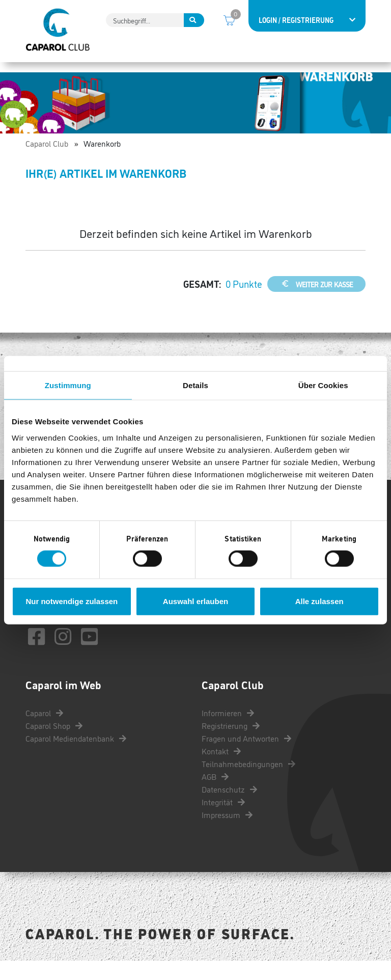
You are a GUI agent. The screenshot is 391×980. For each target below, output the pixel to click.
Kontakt (221, 770)
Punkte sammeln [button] (116, 71)
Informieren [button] (48, 71)
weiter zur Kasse (316, 303)
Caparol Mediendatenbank (76, 757)
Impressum (227, 834)
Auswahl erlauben (195, 601)
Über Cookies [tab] (323, 385)
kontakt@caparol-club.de (89, 632)
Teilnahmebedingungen (248, 783)
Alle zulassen (319, 601)
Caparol (44, 732)
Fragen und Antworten (246, 757)
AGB (215, 796)
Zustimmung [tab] (68, 385)
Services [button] (322, 71)
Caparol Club (47, 162)
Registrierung (231, 745)
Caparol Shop (54, 745)
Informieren (228, 732)
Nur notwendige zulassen (72, 601)
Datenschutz (229, 808)
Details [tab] (195, 385)
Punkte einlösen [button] (192, 71)
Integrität (223, 821)
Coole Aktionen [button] (265, 71)
